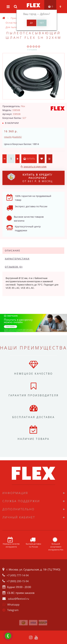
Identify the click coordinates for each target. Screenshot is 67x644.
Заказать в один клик (35, 167)
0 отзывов (32, 50)
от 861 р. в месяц (30, 178)
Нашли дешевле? (13, 137)
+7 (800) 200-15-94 (18, 581)
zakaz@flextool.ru (18, 599)
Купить (29, 159)
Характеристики (17, 259)
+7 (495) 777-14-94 (18, 575)
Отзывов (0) (14, 267)
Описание (13, 251)
